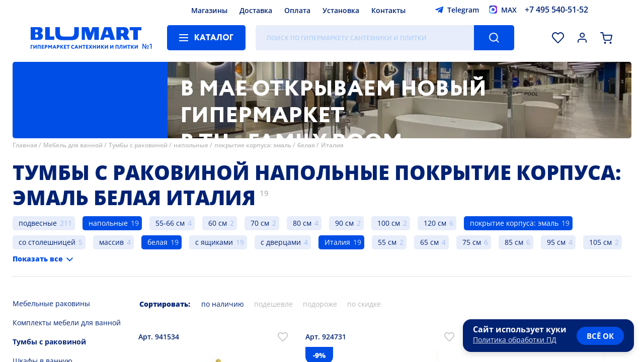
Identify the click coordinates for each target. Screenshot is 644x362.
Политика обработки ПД (515, 340)
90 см (344, 223)
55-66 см (170, 223)
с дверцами (281, 242)
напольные (191, 145)
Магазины (209, 10)
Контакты (388, 10)
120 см (435, 223)
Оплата (297, 10)
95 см (556, 242)
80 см (302, 223)
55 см (387, 242)
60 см (218, 223)
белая (306, 145)
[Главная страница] (86, 38)
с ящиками (214, 242)
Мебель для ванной (73, 145)
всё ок (600, 336)
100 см (389, 223)
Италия (332, 145)
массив (111, 242)
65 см (429, 242)
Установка (341, 10)
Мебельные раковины (51, 303)
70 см (260, 223)
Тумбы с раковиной (138, 145)
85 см (514, 242)
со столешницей (47, 242)
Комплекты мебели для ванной (67, 323)
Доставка (256, 10)
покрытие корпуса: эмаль (253, 145)
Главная (25, 145)
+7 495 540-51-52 (556, 10)
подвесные (38, 223)
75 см (472, 242)
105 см (600, 242)
